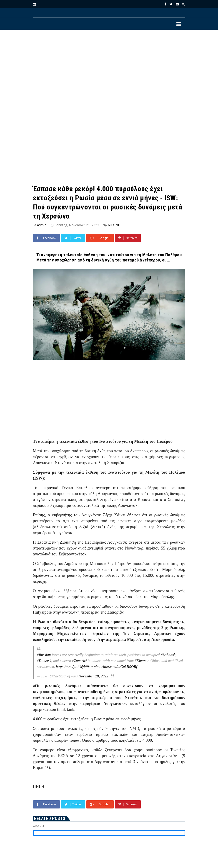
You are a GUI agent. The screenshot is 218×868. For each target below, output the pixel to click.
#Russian (44, 655)
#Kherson (142, 661)
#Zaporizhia (81, 661)
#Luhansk (168, 655)
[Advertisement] (109, 71)
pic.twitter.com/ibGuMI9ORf (116, 667)
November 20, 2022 (94, 676)
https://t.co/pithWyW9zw (74, 667)
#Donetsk (44, 661)
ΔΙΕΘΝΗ (114, 225)
